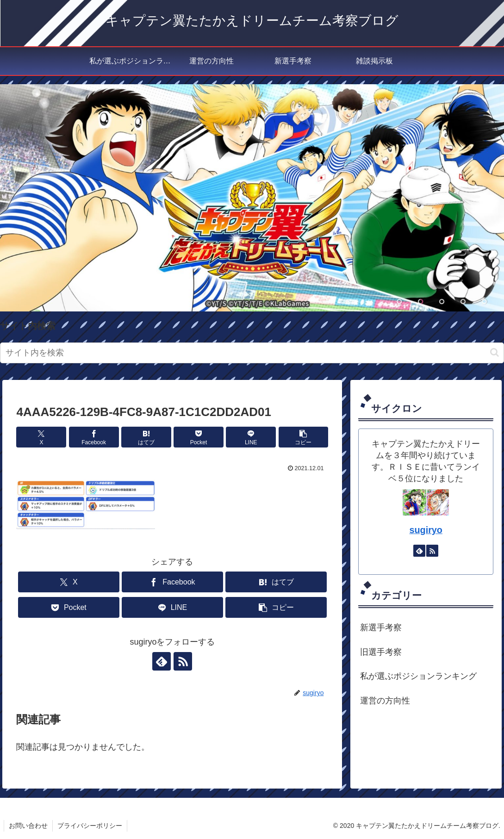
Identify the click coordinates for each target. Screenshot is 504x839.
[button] (495, 352)
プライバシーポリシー (90, 826)
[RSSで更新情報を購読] (183, 661)
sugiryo (426, 530)
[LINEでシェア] (251, 437)
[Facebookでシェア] (94, 437)
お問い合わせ (28, 826)
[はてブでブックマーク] (146, 437)
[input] (252, 353)
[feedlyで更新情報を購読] (162, 661)
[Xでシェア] (41, 437)
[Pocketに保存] (199, 437)
